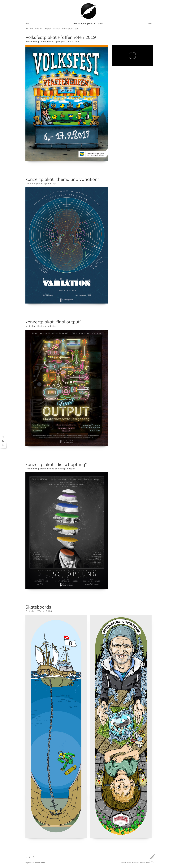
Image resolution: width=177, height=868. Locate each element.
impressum (30, 863)
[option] (88, 11)
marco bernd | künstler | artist (132, 863)
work (28, 23)
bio (150, 23)
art (32, 29)
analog (39, 29)
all (27, 29)
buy (77, 29)
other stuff (67, 29)
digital (48, 29)
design (56, 29)
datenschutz (40, 863)
